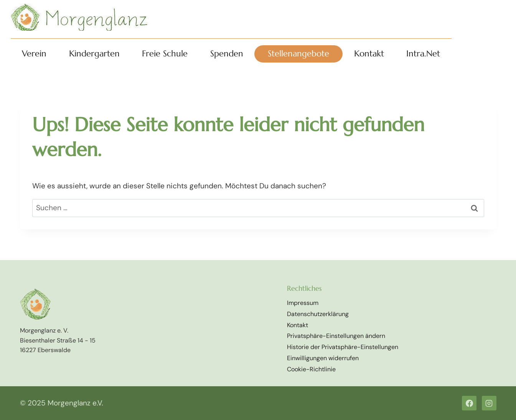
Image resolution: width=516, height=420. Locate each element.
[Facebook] (469, 403)
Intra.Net (423, 54)
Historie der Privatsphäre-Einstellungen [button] (343, 347)
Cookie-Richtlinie (311, 369)
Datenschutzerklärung (318, 314)
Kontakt (369, 54)
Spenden (227, 54)
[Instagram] (489, 403)
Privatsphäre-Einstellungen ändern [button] (336, 336)
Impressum (303, 303)
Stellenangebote (298, 54)
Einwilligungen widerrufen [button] (323, 358)
